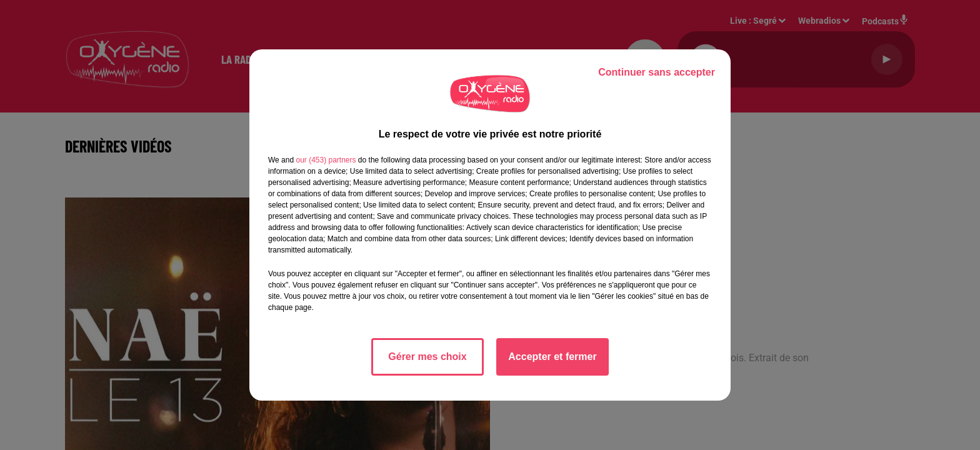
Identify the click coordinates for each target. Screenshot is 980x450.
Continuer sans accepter (657, 72)
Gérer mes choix (427, 357)
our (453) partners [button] (326, 160)
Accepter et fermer (552, 357)
